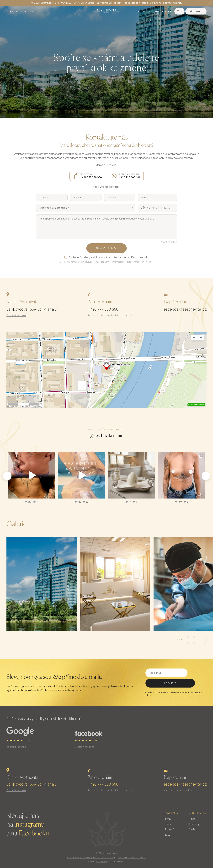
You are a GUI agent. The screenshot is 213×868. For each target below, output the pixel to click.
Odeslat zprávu (106, 248)
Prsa (9, 11)
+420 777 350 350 (103, 309)
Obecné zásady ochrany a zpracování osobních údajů (91, 857)
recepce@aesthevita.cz (185, 309)
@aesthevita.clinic (106, 435)
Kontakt (169, 11)
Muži (38, 11)
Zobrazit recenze (16, 747)
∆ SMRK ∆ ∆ (101, 862)
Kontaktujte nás (155, 3)
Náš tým (159, 11)
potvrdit (170, 683)
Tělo (17, 11)
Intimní (27, 11)
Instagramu (29, 825)
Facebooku (34, 833)
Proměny (142, 11)
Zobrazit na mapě (16, 315)
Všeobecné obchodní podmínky (132, 857)
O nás (151, 11)
